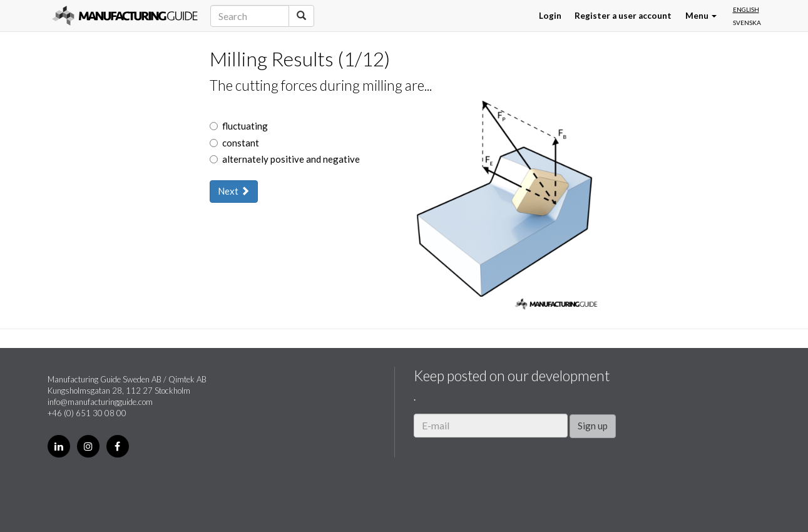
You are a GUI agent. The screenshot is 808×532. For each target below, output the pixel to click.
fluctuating (239, 126)
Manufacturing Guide (125, 16)
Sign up (593, 426)
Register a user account (623, 16)
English (746, 9)
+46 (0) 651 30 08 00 (87, 413)
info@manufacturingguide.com (100, 402)
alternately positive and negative (285, 159)
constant (234, 143)
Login (550, 16)
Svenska (747, 23)
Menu (701, 16)
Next (234, 191)
